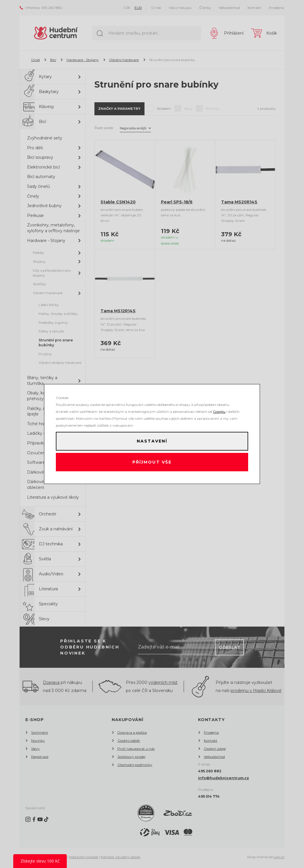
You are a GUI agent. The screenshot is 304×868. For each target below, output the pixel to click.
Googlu (219, 410)
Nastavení (152, 440)
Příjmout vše (152, 463)
